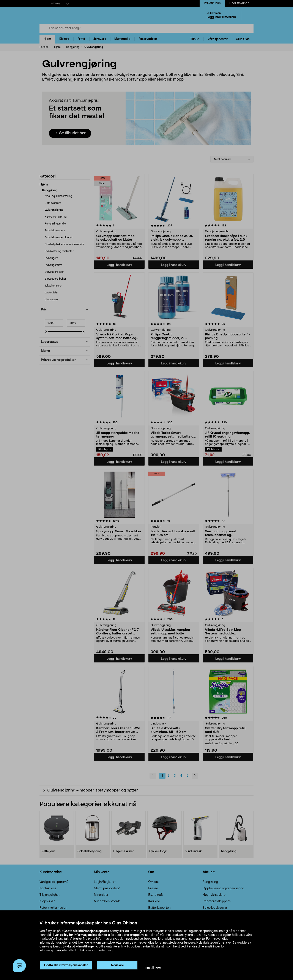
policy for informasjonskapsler (81, 935)
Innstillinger (153, 968)
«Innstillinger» (87, 947)
